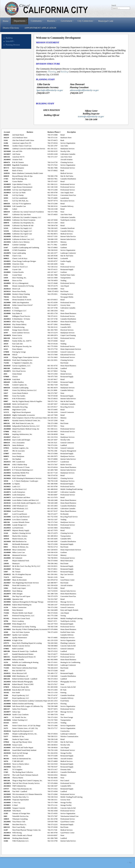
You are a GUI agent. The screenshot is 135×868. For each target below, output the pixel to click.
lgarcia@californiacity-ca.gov (50, 90)
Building (9, 38)
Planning (52, 72)
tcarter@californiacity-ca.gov (91, 116)
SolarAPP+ (10, 41)
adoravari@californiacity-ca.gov (84, 90)
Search (114, 5)
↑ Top (129, 862)
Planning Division (13, 45)
